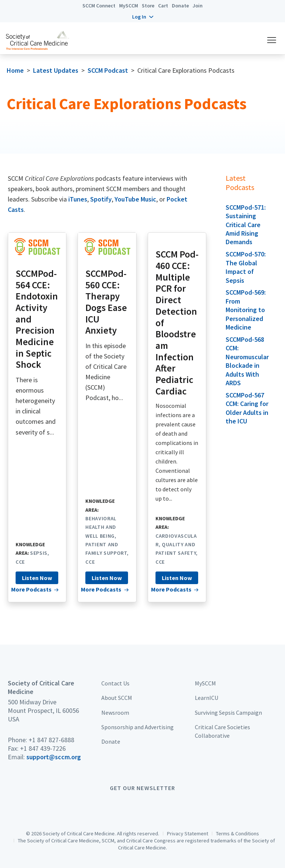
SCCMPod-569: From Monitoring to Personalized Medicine (246, 310)
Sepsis (39, 553)
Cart (163, 6)
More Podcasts (31, 589)
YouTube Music (135, 199)
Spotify (101, 199)
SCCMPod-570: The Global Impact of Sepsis (246, 267)
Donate (180, 6)
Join (198, 6)
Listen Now (37, 578)
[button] (143, 17)
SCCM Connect (99, 6)
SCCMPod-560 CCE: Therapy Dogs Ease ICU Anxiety (106, 302)
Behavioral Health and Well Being (101, 527)
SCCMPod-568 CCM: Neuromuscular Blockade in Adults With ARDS (247, 361)
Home (15, 70)
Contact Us (115, 683)
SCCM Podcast (108, 70)
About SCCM (117, 698)
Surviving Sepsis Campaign (228, 713)
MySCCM (129, 6)
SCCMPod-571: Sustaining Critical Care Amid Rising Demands (246, 225)
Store (148, 6)
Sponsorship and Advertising (137, 727)
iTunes (78, 199)
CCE (20, 562)
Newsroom (115, 713)
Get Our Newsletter (142, 788)
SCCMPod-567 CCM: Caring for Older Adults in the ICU (247, 408)
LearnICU (207, 698)
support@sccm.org (54, 757)
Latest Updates (56, 70)
